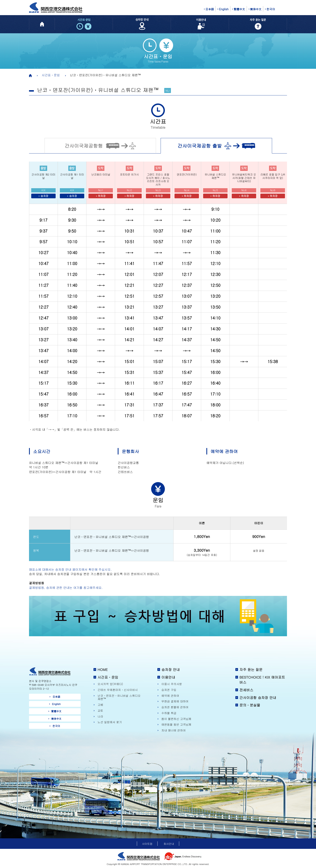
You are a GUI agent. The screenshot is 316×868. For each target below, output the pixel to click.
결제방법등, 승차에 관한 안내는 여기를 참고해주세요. (66, 588)
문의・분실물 (250, 705)
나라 (100, 716)
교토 (100, 711)
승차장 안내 (171, 670)
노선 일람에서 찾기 (110, 722)
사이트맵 (147, 844)
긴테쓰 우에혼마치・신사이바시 (118, 690)
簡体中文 (256, 9)
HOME (103, 670)
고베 (100, 705)
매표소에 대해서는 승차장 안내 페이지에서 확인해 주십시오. (70, 569)
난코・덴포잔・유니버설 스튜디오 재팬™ (119, 697)
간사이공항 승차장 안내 (258, 698)
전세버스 (246, 690)
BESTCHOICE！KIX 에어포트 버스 (262, 680)
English (224, 9)
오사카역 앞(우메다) (110, 684)
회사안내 (169, 844)
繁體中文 (239, 9)
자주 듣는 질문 (251, 670)
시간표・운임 (51, 75)
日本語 (210, 9)
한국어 (271, 9)
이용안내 (168, 677)
